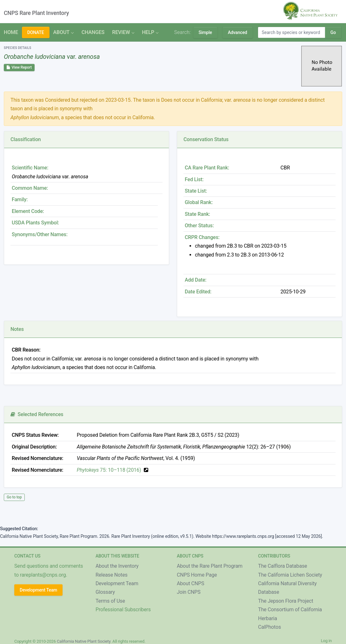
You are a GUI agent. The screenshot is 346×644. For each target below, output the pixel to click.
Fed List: (194, 179)
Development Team (38, 590)
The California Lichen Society (290, 575)
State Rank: (197, 214)
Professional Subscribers (123, 610)
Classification (26, 139)
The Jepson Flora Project (286, 601)
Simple (205, 32)
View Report (19, 67)
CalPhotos (269, 627)
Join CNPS (189, 592)
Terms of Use (110, 601)
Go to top (14, 497)
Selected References (37, 414)
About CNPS (190, 583)
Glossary (105, 592)
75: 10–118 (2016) (109, 470)
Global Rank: (199, 202)
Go (333, 32)
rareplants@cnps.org (43, 575)
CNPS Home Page (197, 575)
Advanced (238, 32)
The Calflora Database (283, 566)
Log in (326, 641)
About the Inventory (117, 566)
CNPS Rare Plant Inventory (36, 13)
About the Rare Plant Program (210, 566)
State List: (196, 191)
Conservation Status (206, 139)
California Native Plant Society (84, 641)
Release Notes (112, 575)
